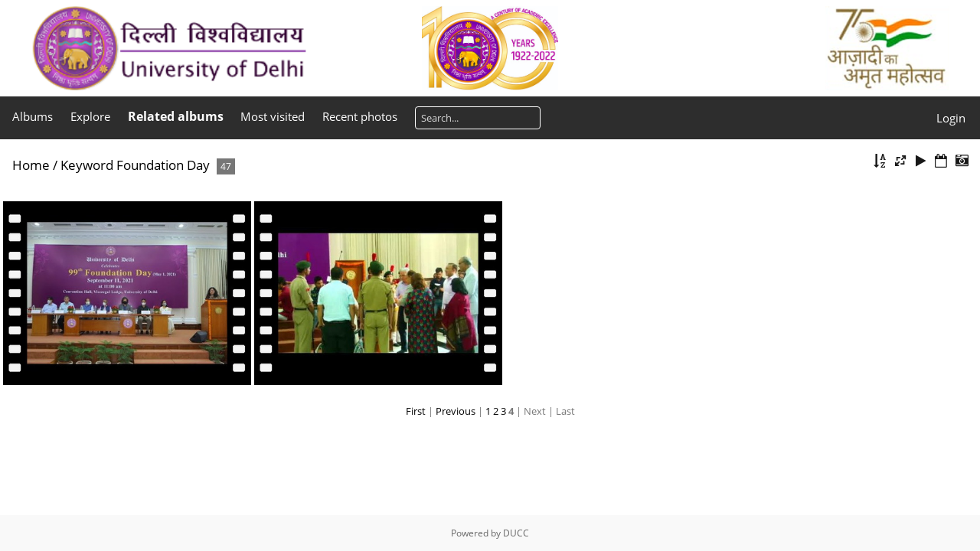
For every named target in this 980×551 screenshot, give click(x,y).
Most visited (273, 116)
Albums (33, 116)
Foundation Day (163, 165)
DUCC (516, 533)
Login (951, 118)
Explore (90, 116)
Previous (456, 411)
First (416, 411)
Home (31, 165)
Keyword (87, 165)
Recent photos (360, 116)
